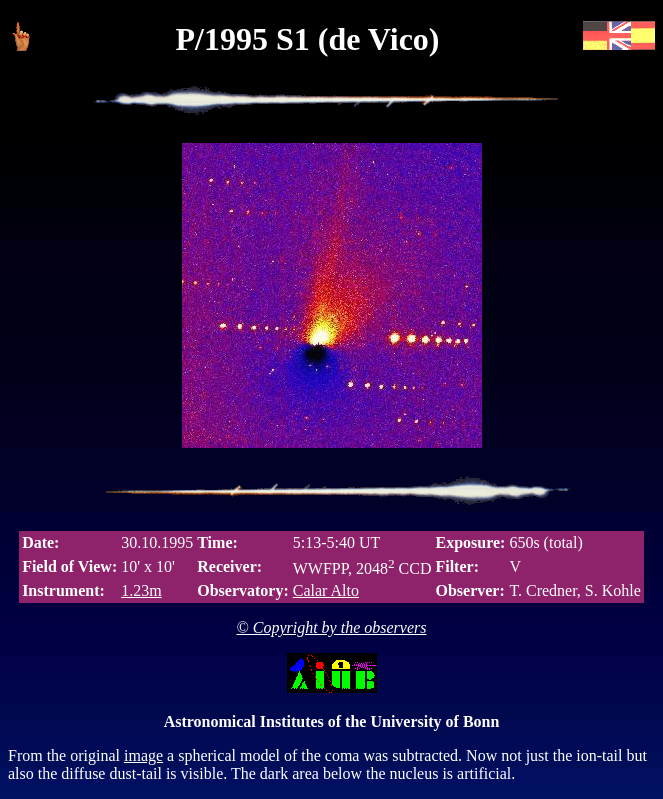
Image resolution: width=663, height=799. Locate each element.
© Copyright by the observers (332, 627)
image (143, 755)
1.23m (141, 590)
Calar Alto (326, 590)
